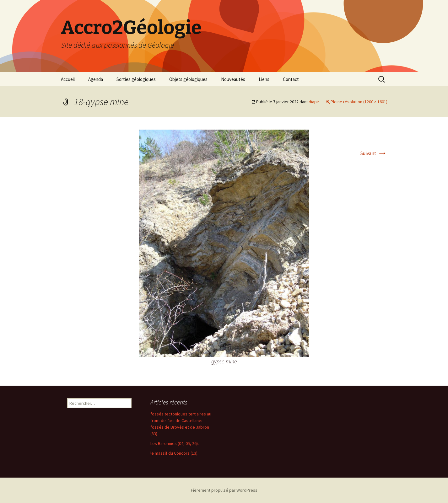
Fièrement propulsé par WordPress (224, 490)
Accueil (68, 79)
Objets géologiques (188, 79)
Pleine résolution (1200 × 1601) (359, 102)
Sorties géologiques (136, 79)
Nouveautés (233, 79)
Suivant (374, 153)
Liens (264, 79)
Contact (291, 79)
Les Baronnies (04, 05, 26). (175, 443)
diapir (314, 102)
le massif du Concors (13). (174, 453)
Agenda (96, 79)
